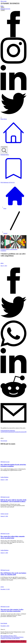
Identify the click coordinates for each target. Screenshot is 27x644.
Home (2, 6)
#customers (22, 432)
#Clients (5, 432)
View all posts (4, 441)
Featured (15, 249)
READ (2, 7)
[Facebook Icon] (13, 37)
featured (5, 233)
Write (2, 9)
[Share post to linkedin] (13, 373)
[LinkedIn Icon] (13, 90)
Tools (9, 9)
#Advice (9, 431)
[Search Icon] (1, 118)
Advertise (5, 9)
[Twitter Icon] (13, 116)
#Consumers (17, 432)
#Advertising (4, 431)
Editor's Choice (10, 249)
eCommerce (3, 249)
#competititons (10, 432)
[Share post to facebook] (13, 293)
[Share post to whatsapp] (13, 346)
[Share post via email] (13, 426)
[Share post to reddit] (13, 399)
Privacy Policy (11, 637)
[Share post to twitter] (13, 320)
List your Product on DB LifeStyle (12, 638)
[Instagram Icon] (13, 63)
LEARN (3, 10)
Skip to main (4, 1)
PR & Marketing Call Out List (8, 182)
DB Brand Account (5, 462)
